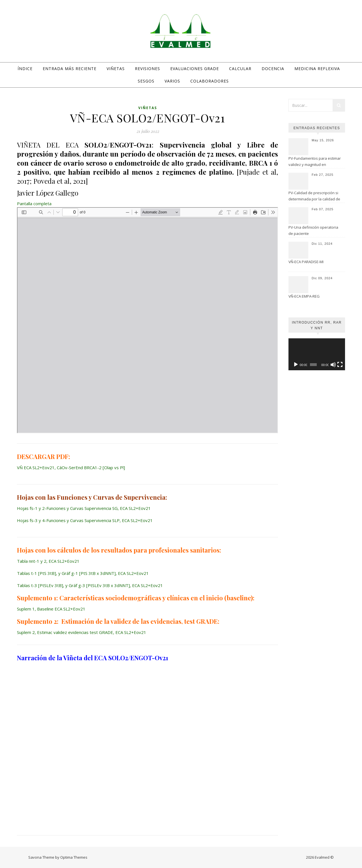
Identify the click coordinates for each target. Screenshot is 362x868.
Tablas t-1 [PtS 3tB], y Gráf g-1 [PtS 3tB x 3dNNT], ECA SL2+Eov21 (83, 573)
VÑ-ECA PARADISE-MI (306, 262)
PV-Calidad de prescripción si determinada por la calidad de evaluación (314, 196)
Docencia (273, 69)
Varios (172, 81)
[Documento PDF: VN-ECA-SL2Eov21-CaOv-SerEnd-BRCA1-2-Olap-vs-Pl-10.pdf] (147, 320)
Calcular (240, 69)
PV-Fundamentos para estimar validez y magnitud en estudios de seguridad (315, 162)
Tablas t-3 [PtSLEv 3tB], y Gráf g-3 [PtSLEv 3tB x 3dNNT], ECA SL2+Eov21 (90, 585)
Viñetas (116, 69)
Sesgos (146, 81)
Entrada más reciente (70, 69)
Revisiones (147, 69)
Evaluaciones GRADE (195, 69)
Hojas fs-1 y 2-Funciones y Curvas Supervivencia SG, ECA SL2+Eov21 (84, 508)
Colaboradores (210, 81)
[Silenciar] (333, 365)
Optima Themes (74, 857)
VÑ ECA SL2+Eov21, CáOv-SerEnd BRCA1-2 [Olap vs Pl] (71, 467)
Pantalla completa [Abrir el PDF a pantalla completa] (34, 204)
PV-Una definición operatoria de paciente (313, 230)
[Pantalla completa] (340, 365)
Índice (25, 69)
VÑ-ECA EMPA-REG (304, 296)
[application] (317, 354)
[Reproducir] (296, 365)
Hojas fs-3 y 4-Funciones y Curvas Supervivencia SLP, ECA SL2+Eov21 (85, 520)
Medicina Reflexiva (317, 69)
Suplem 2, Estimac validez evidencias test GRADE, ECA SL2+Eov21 (82, 632)
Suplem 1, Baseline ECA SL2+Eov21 (51, 609)
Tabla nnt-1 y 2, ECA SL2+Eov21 (48, 561)
